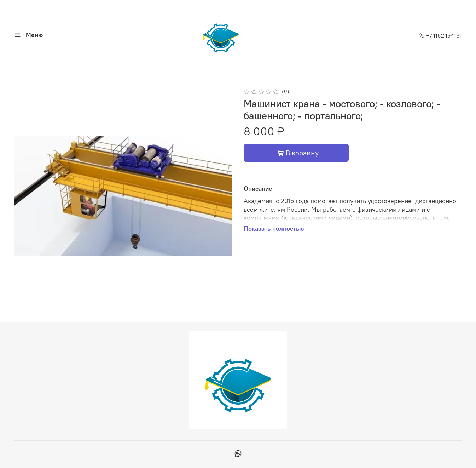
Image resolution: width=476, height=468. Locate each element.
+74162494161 (440, 35)
